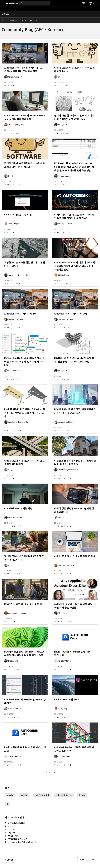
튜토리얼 (82, 795)
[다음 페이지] (54, 772)
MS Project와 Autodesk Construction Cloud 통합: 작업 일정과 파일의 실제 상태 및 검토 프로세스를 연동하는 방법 (74, 167)
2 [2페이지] (52, 772)
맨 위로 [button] (10, 860)
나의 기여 (11, 829)
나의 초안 (11, 826)
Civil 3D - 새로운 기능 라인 (18, 215)
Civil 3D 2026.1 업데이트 (67, 699)
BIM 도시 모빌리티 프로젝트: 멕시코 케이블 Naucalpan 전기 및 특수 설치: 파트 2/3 (24, 361)
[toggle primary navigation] (4, 3)
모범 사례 (11, 833)
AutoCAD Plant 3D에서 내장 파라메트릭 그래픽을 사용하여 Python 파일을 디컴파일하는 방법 (75, 266)
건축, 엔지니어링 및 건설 (14, 20)
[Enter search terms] (35, 3)
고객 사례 (10, 795)
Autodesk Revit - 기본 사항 (18, 508)
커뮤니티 (5, 14)
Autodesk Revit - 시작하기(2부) (21, 314)
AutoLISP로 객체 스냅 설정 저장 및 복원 (75, 556)
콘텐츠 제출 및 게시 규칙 (17, 839)
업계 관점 (24, 795)
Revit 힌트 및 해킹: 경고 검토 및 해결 (23, 604)
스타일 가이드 (13, 836)
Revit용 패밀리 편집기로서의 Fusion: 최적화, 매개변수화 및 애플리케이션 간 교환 (25, 413)
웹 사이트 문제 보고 (88, 859)
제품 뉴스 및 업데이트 (64, 795)
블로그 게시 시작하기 (16, 823)
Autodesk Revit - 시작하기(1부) (71, 314)
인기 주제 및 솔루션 (42, 795)
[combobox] (35, 3)
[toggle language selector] (84, 3)
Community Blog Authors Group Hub (23, 842)
